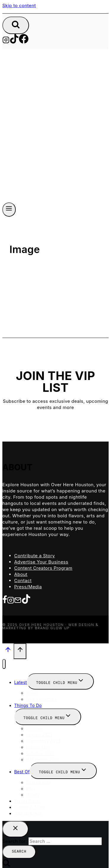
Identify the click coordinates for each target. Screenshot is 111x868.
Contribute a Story (34, 555)
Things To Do (28, 704)
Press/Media (28, 586)
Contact (23, 580)
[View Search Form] (16, 25)
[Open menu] (9, 209)
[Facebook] (24, 42)
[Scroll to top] (8, 650)
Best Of (22, 770)
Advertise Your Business (41, 561)
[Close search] (15, 827)
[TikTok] (14, 42)
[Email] (18, 600)
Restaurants (38, 780)
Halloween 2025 (43, 757)
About (21, 573)
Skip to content (19, 5)
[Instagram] (6, 42)
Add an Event (28, 811)
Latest (21, 681)
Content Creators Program (43, 567)
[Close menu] (4, 662)
